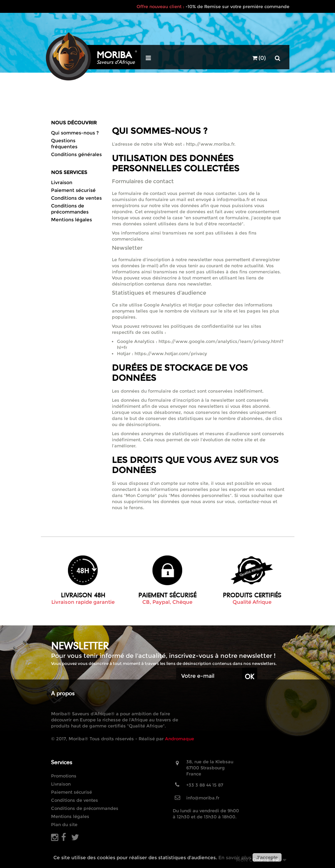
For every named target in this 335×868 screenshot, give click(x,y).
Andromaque (180, 739)
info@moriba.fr (203, 798)
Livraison (62, 182)
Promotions (64, 776)
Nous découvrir (74, 123)
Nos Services (69, 172)
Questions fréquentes (64, 144)
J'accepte (267, 858)
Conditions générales (76, 154)
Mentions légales (71, 220)
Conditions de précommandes (70, 209)
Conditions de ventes (76, 198)
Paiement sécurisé (73, 190)
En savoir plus (235, 858)
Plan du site (64, 824)
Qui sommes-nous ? (75, 133)
